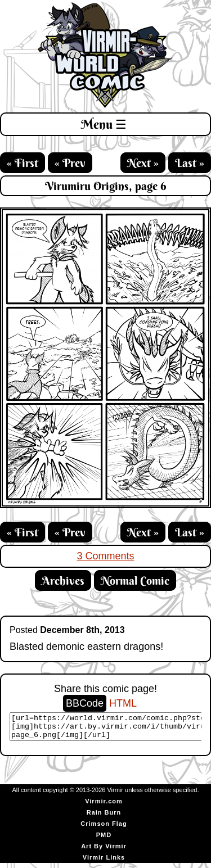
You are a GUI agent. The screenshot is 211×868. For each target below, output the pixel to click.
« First (23, 163)
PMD (104, 840)
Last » (190, 163)
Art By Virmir (104, 851)
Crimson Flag (104, 829)
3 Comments (105, 556)
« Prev (70, 163)
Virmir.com (104, 806)
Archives (63, 580)
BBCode (85, 703)
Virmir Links (104, 862)
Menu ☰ (104, 124)
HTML (123, 703)
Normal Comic (135, 580)
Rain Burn (104, 817)
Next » (143, 163)
